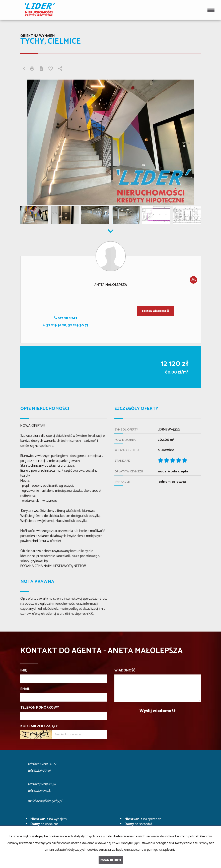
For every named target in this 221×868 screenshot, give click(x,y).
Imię (24, 671)
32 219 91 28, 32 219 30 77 (65, 325)
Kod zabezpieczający (39, 726)
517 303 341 (66, 318)
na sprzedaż (143, 819)
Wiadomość (125, 671)
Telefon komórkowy (40, 708)
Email (25, 689)
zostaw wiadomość (156, 311)
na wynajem (49, 819)
